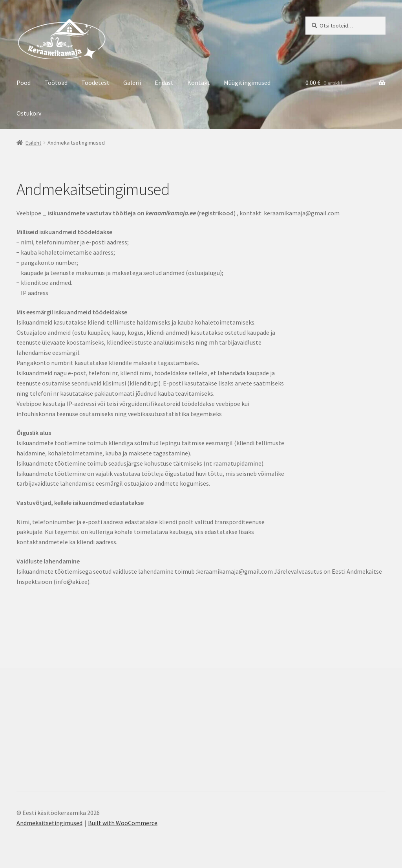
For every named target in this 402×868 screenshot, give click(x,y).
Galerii (132, 83)
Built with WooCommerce (123, 823)
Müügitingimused (247, 83)
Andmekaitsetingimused (49, 823)
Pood (24, 83)
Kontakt (199, 83)
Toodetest (95, 83)
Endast (164, 83)
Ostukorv (29, 113)
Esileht (33, 143)
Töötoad (56, 83)
